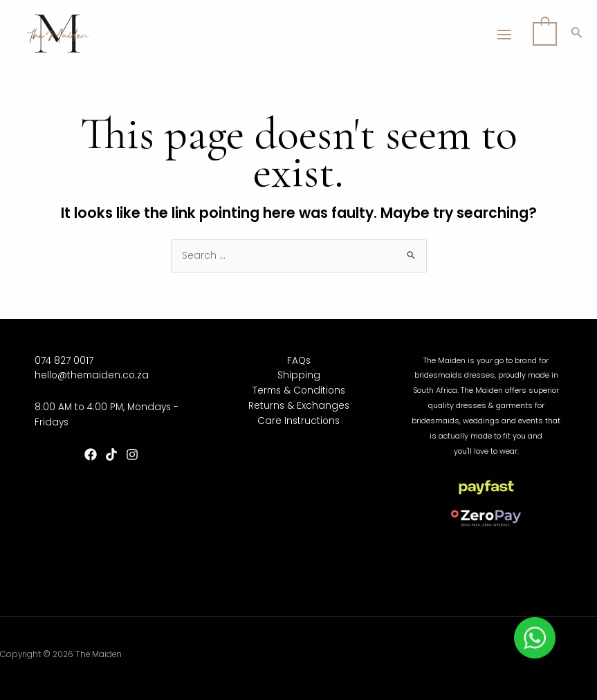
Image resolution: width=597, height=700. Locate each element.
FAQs (299, 361)
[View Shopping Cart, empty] (545, 34)
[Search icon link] (577, 35)
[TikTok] (111, 454)
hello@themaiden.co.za (92, 375)
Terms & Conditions (299, 390)
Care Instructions (298, 421)
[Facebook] (91, 454)
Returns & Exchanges (299, 406)
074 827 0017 (64, 361)
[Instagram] (132, 454)
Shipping (299, 375)
